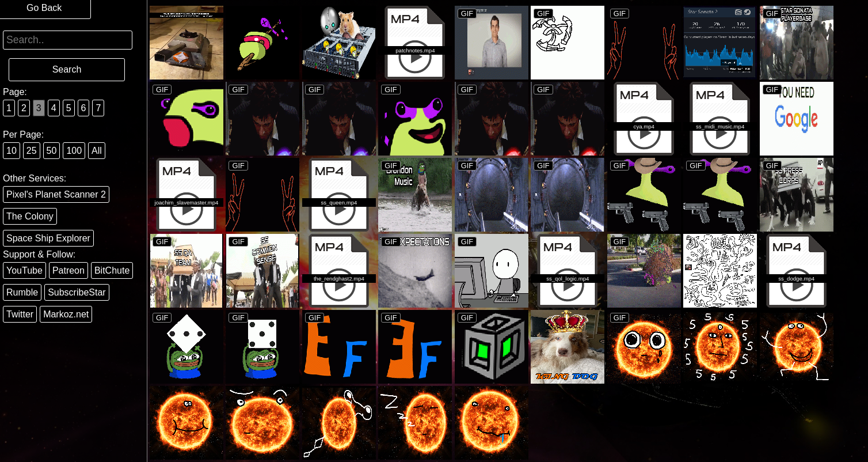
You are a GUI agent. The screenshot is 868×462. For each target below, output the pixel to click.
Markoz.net (66, 314)
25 (32, 151)
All (97, 151)
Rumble (22, 292)
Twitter (20, 314)
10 (12, 151)
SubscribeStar (77, 292)
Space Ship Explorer (48, 238)
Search (67, 69)
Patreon (68, 270)
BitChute (112, 270)
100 (74, 151)
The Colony (30, 216)
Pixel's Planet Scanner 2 (56, 194)
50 (52, 151)
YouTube (24, 270)
